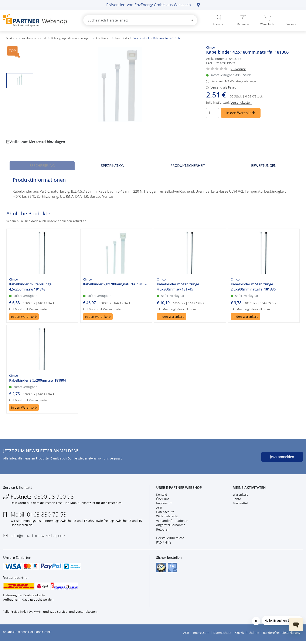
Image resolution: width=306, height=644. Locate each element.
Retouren (163, 530)
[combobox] (140, 20)
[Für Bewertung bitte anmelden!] (238, 69)
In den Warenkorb (241, 113)
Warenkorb (241, 496)
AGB (159, 509)
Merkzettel (240, 504)
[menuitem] (243, 20)
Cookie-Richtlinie (247, 636)
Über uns (163, 500)
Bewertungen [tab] (264, 166)
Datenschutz (165, 513)
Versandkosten (241, 102)
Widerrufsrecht (167, 517)
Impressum (164, 504)
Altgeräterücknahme (171, 526)
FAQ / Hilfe (164, 543)
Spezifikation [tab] (113, 166)
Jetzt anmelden (282, 457)
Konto (237, 500)
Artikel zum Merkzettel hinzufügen (36, 142)
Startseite (12, 38)
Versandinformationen (172, 522)
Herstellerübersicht (170, 539)
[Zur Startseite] (38, 20)
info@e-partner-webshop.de (38, 536)
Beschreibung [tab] (42, 166)
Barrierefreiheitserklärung (282, 636)
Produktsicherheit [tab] (188, 166)
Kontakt (162, 496)
